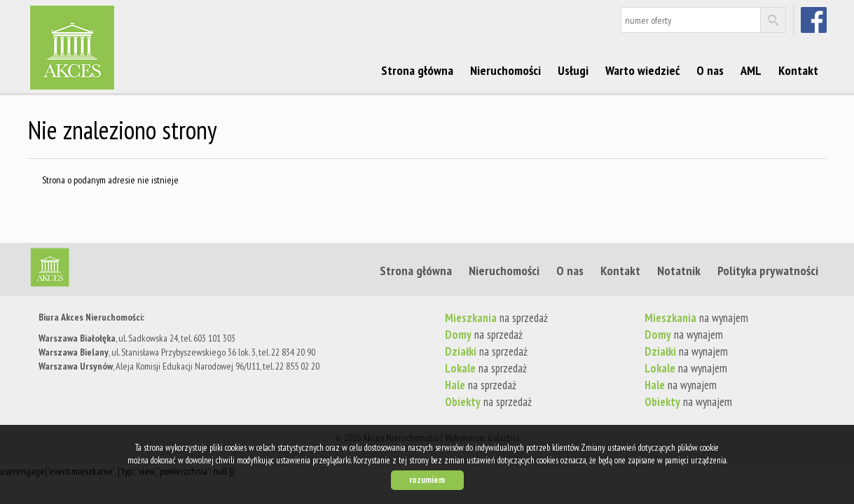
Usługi (573, 70)
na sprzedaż (496, 318)
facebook (815, 20)
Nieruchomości (505, 70)
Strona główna (417, 70)
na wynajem (696, 318)
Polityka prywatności (768, 270)
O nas (710, 70)
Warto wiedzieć (642, 70)
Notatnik (679, 270)
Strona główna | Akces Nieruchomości (137, 270)
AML (751, 70)
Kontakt (798, 70)
